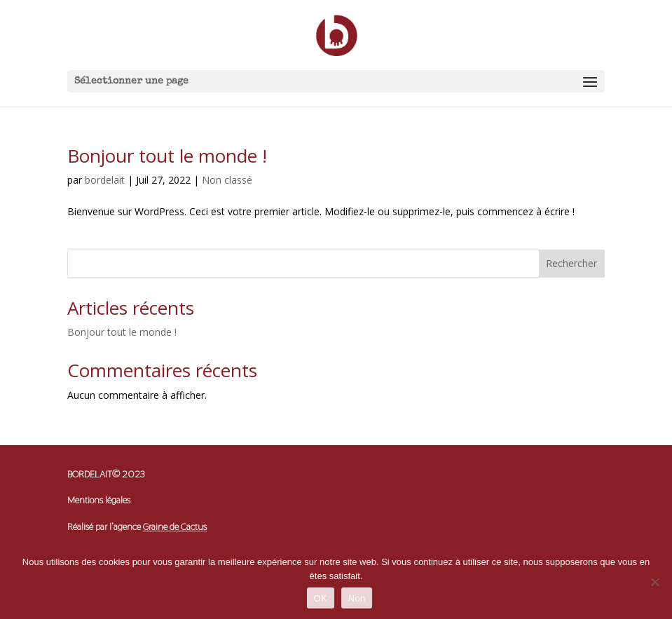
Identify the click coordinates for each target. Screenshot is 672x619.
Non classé (227, 180)
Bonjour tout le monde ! (167, 156)
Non (357, 598)
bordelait (105, 180)
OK (321, 598)
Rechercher (571, 263)
